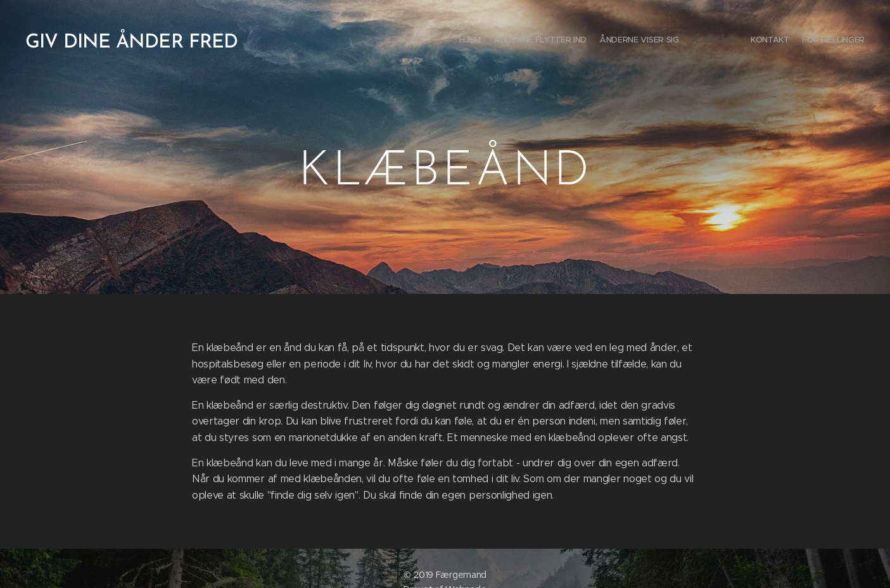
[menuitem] (803, 41)
